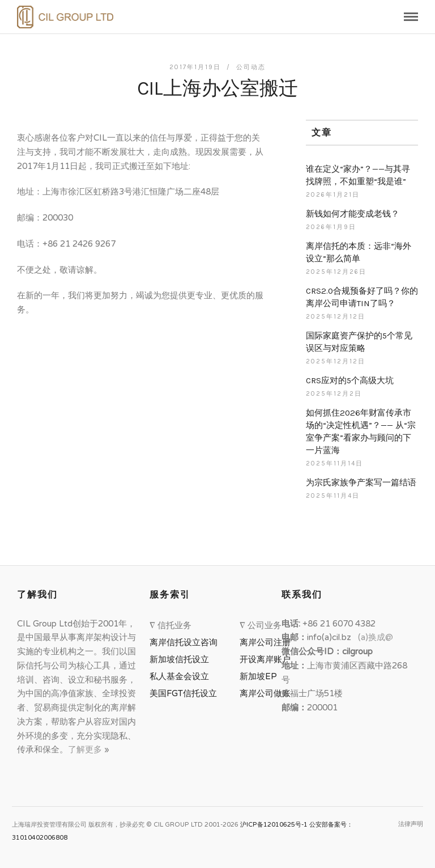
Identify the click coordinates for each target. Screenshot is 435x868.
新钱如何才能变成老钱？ (353, 214)
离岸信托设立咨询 (186, 642)
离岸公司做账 (265, 693)
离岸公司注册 (267, 642)
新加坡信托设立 (182, 659)
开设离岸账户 (265, 659)
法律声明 (411, 824)
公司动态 (251, 67)
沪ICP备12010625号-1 (274, 825)
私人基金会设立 (179, 676)
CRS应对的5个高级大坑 (350, 380)
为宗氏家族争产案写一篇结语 (361, 482)
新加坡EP (258, 676)
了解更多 (86, 750)
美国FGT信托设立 (185, 693)
